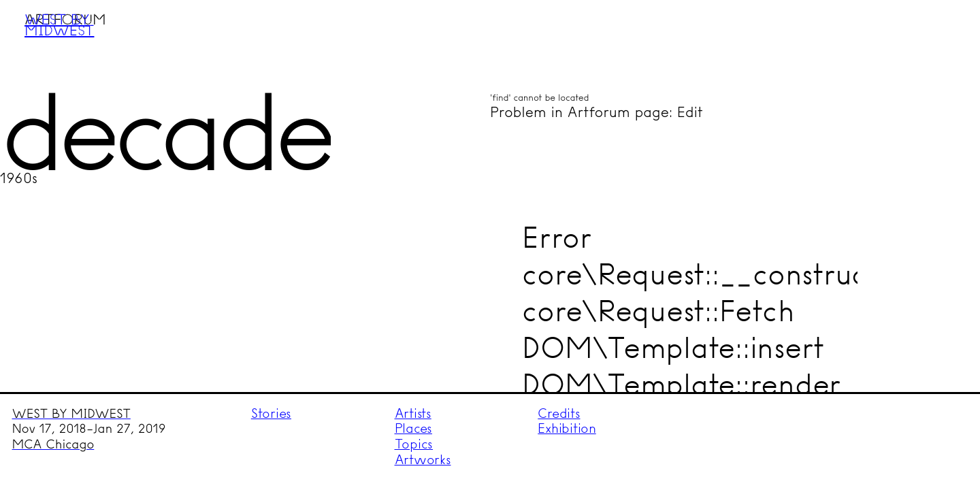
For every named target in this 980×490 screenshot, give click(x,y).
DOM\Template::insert (673, 347)
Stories (271, 413)
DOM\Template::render (682, 384)
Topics (414, 444)
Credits (559, 413)
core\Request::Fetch (658, 311)
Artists (413, 413)
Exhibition (567, 428)
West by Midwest (59, 24)
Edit (690, 112)
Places (414, 428)
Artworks (423, 460)
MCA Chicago (53, 444)
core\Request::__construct (700, 274)
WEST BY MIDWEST (71, 414)
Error (557, 237)
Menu (944, 36)
